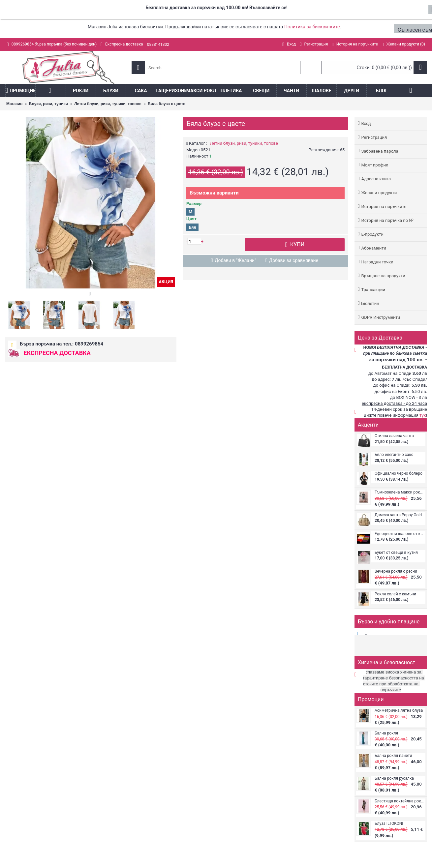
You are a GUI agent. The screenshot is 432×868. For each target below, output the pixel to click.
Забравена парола (380, 151)
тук (423, 415)
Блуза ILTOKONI (389, 824)
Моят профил (375, 165)
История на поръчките (384, 207)
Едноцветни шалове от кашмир (399, 534)
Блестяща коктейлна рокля (399, 801)
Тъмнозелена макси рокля (399, 492)
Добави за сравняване (294, 260)
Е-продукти (372, 234)
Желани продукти (379, 193)
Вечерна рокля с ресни (396, 571)
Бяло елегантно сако (394, 455)
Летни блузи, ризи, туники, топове (244, 143)
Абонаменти (373, 248)
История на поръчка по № (387, 220)
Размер (194, 204)
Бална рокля (386, 733)
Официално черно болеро (399, 474)
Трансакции (373, 290)
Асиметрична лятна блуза (399, 711)
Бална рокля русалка (394, 778)
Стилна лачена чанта (394, 436)
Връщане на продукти (383, 276)
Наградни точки (377, 262)
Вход (366, 123)
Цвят (191, 219)
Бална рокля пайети (393, 756)
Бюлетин (370, 303)
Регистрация (374, 137)
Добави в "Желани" (235, 260)
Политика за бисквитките (312, 27)
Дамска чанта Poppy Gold (398, 515)
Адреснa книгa (376, 179)
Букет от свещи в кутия (396, 553)
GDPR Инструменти (381, 317)
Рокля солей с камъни (395, 594)
